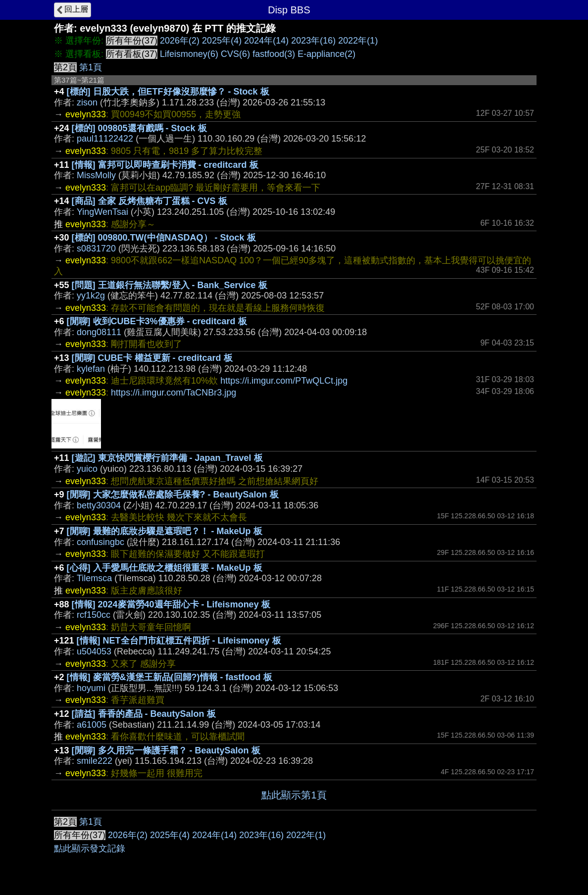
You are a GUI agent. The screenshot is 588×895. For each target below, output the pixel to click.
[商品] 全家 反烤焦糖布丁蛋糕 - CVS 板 (149, 201)
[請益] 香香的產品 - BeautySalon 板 (144, 714)
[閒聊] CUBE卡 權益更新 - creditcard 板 (152, 358)
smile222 (95, 761)
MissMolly (96, 175)
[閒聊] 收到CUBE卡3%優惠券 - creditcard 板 (157, 321)
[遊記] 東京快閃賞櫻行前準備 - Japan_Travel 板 (167, 458)
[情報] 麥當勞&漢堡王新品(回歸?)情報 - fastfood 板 (170, 677)
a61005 (92, 725)
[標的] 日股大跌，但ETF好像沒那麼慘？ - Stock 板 (168, 92)
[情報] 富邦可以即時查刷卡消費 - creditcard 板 (165, 165)
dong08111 (99, 332)
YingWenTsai (102, 212)
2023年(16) (313, 41)
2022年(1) (358, 41)
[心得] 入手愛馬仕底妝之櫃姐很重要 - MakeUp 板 (165, 568)
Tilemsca (94, 578)
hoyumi (91, 688)
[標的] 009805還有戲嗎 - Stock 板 (139, 128)
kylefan (91, 369)
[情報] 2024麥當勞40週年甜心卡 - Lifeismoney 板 (171, 604)
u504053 (94, 651)
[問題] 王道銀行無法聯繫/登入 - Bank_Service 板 (170, 285)
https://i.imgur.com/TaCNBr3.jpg (173, 393)
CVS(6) (235, 54)
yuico (87, 469)
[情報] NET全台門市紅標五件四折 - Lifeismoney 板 (179, 641)
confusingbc (100, 542)
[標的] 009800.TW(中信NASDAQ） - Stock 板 (164, 238)
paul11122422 (105, 139)
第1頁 (91, 67)
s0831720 (96, 249)
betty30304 (99, 505)
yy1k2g (91, 296)
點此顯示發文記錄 (90, 848)
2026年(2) (180, 41)
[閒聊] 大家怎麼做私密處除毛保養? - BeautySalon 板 (173, 495)
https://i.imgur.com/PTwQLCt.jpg (284, 381)
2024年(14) (266, 41)
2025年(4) (222, 41)
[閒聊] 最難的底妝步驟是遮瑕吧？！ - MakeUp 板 (165, 531)
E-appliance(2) (326, 54)
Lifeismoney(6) (189, 54)
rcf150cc (94, 615)
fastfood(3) (274, 54)
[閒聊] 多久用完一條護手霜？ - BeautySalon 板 (166, 750)
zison (87, 102)
